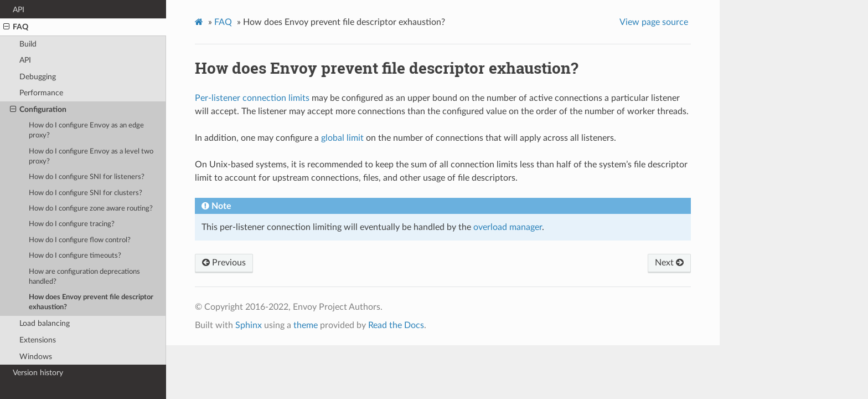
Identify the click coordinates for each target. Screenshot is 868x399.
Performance (41, 93)
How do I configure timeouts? (75, 256)
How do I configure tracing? (72, 224)
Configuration (38, 110)
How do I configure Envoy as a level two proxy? (91, 157)
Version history (38, 373)
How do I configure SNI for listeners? (87, 177)
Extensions (38, 340)
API (19, 10)
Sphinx (249, 325)
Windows (36, 357)
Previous (224, 263)
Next (669, 263)
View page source (654, 22)
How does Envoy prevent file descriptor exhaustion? (91, 302)
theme (306, 325)
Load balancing (45, 323)
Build (28, 44)
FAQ (16, 27)
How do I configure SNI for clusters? (86, 193)
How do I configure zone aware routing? (91, 209)
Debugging (38, 77)
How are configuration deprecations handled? (84, 277)
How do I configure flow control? (80, 240)
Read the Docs (396, 325)
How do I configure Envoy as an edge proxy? (86, 131)
